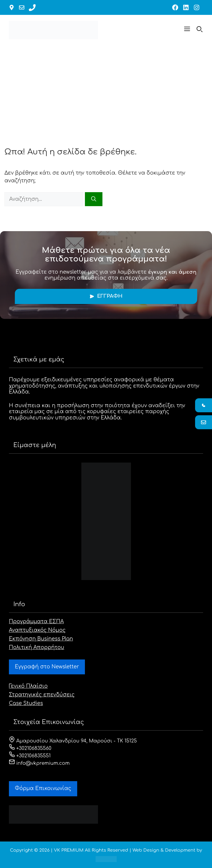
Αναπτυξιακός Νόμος (37, 630)
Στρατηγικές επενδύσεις (42, 695)
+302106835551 (30, 756)
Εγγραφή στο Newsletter (47, 667)
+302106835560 (30, 748)
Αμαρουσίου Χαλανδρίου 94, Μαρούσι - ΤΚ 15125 (73, 741)
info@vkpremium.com (39, 763)
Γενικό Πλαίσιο (28, 686)
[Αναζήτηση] (94, 199)
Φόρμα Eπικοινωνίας (43, 788)
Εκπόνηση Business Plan (41, 639)
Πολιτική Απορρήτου (37, 647)
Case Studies (26, 703)
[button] (187, 30)
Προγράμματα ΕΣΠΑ (36, 622)
